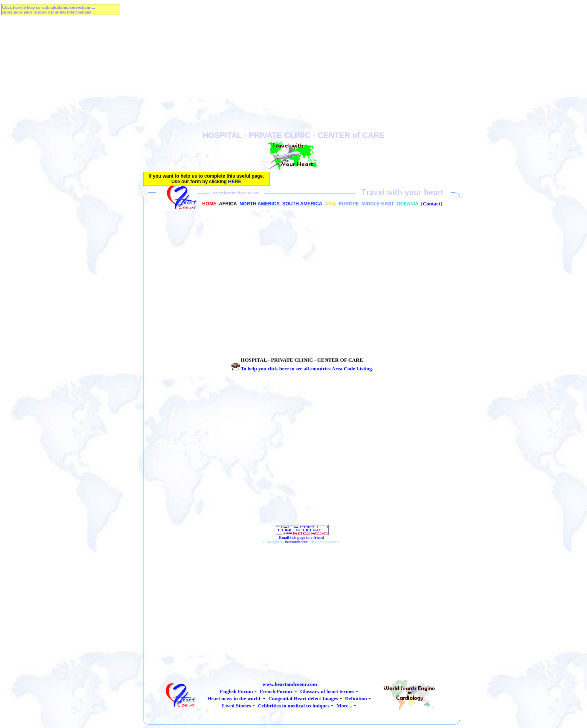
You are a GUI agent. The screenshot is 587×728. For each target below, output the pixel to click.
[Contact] (431, 204)
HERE (235, 182)
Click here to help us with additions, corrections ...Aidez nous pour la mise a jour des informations (49, 10)
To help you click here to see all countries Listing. (302, 369)
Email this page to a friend (302, 536)
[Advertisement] (294, 75)
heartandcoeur (296, 542)
